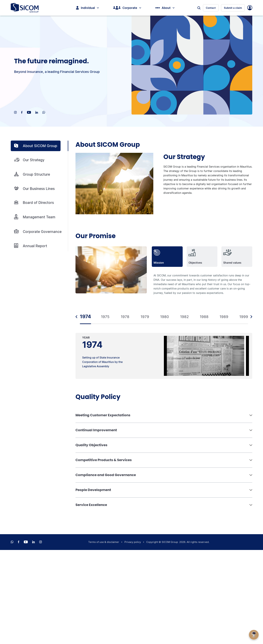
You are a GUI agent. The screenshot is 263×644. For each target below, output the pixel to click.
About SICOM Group (36, 146)
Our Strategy (29, 160)
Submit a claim (233, 8)
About (165, 8)
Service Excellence (91, 505)
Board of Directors (34, 203)
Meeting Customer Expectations (103, 415)
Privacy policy (133, 542)
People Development (93, 490)
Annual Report (31, 246)
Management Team (35, 217)
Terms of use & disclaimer (104, 542)
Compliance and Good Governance (106, 475)
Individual (87, 8)
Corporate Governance (38, 232)
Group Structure (32, 174)
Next (251, 317)
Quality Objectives (91, 445)
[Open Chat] (254, 635)
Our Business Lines (34, 188)
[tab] (167, 257)
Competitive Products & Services (104, 460)
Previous (76, 317)
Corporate (127, 8)
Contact (211, 8)
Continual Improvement (96, 430)
